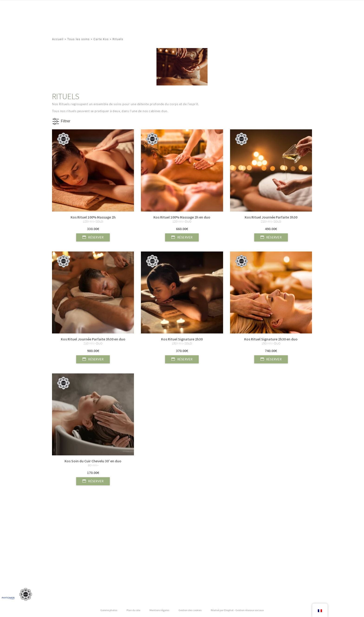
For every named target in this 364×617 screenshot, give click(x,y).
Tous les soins (78, 39)
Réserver (93, 237)
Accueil (58, 39)
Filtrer (66, 121)
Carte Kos (101, 39)
